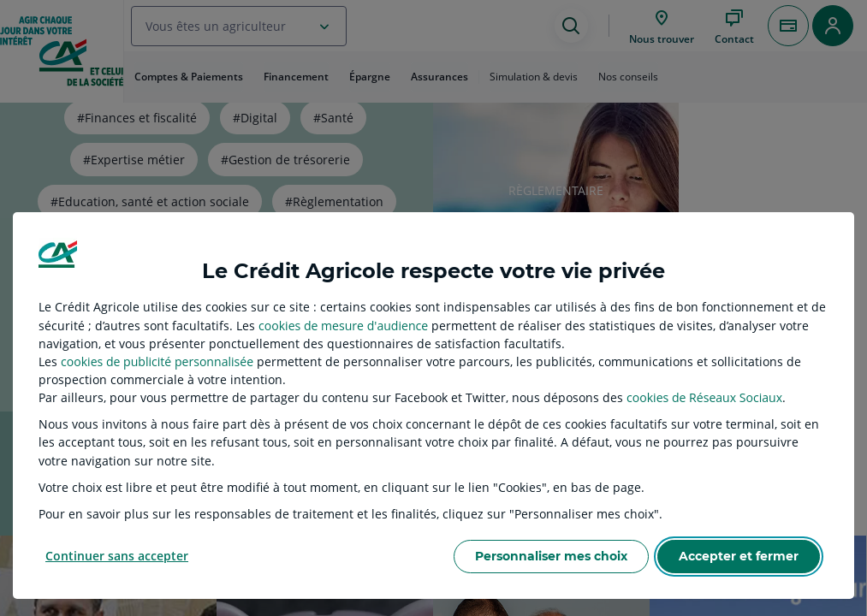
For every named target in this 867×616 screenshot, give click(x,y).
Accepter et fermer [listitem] (739, 556)
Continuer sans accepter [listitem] (117, 556)
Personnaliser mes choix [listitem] (551, 556)
